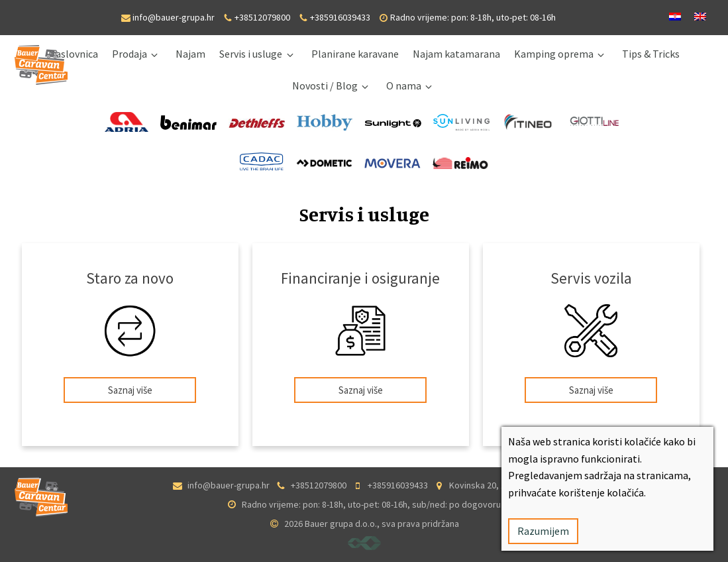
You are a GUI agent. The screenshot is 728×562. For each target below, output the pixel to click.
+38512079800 (262, 17)
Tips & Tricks (651, 54)
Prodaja (130, 54)
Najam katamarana (456, 54)
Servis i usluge (251, 54)
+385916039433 (340, 17)
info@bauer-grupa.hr (174, 17)
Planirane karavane (355, 54)
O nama (404, 85)
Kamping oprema (554, 54)
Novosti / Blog (325, 85)
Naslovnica (73, 54)
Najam (190, 54)
